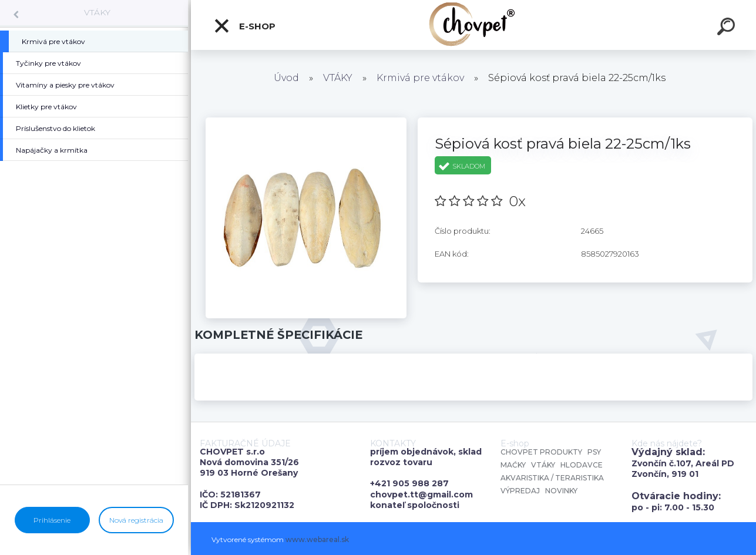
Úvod (286, 78)
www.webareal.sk (317, 539)
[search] (728, 28)
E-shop (244, 26)
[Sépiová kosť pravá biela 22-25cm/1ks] (306, 122)
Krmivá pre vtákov (420, 78)
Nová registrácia (136, 520)
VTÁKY (97, 12)
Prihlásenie (52, 520)
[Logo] (474, 25)
